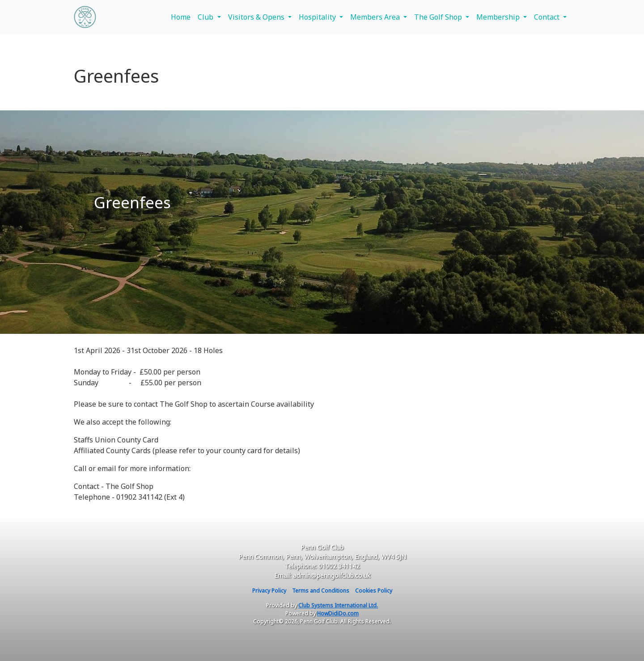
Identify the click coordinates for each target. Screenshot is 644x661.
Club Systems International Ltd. (338, 605)
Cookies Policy (374, 591)
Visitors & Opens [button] (257, 17)
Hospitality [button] (318, 17)
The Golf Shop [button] (439, 17)
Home (181, 17)
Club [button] (206, 17)
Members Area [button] (376, 17)
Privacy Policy (269, 591)
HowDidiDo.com (338, 613)
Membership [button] (499, 17)
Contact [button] (548, 17)
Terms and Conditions (321, 591)
